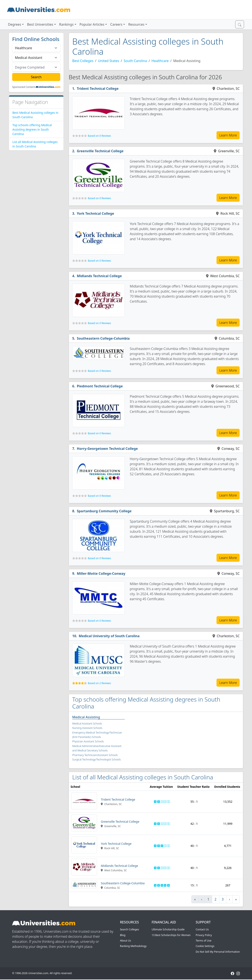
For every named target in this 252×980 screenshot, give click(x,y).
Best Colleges (83, 61)
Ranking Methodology (133, 946)
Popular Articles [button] (92, 24)
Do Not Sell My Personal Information (218, 952)
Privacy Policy (204, 935)
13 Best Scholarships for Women (171, 935)
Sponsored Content (24, 87)
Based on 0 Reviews (99, 136)
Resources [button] (136, 24)
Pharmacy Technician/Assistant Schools (95, 755)
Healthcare (160, 61)
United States (109, 61)
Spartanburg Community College (104, 511)
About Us (125, 941)
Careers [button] (116, 24)
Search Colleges (129, 929)
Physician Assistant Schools (88, 741)
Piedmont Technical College (100, 386)
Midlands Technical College (99, 276)
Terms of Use (204, 941)
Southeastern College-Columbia (103, 338)
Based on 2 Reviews (99, 683)
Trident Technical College (98, 89)
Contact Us (202, 929)
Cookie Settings (205, 946)
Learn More (228, 135)
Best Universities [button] (40, 24)
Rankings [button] (66, 24)
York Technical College (96, 213)
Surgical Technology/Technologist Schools (96, 759)
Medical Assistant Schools (87, 724)
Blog (123, 935)
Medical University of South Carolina (109, 636)
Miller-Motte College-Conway (101, 573)
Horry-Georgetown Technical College (107, 449)
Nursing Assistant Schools (87, 728)
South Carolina (135, 61)
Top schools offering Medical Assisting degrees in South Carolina (32, 129)
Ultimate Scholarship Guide (168, 929)
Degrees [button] (15, 24)
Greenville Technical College (100, 151)
